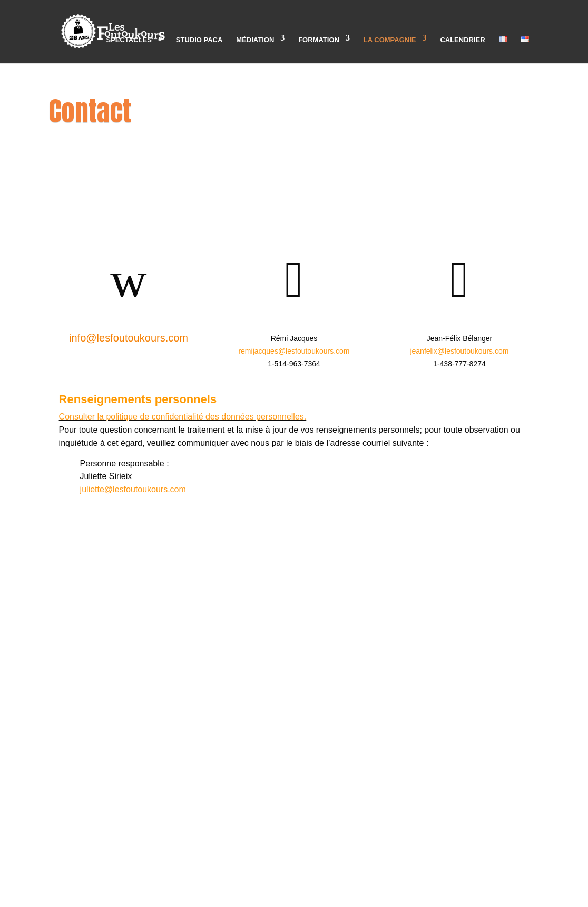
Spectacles (129, 40)
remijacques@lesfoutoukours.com (294, 351)
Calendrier (462, 40)
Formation (319, 40)
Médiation (255, 40)
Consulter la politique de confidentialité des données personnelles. (183, 417)
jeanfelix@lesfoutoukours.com (459, 351)
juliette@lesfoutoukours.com (133, 489)
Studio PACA (199, 40)
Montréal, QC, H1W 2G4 (294, 557)
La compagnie (390, 40)
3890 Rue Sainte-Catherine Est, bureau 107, (294, 545)
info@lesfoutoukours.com (129, 338)
